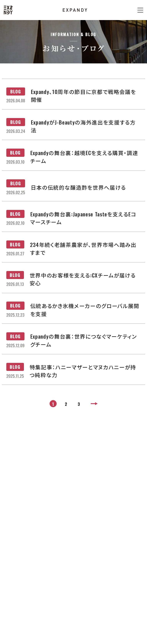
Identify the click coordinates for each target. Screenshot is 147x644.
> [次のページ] (95, 404)
